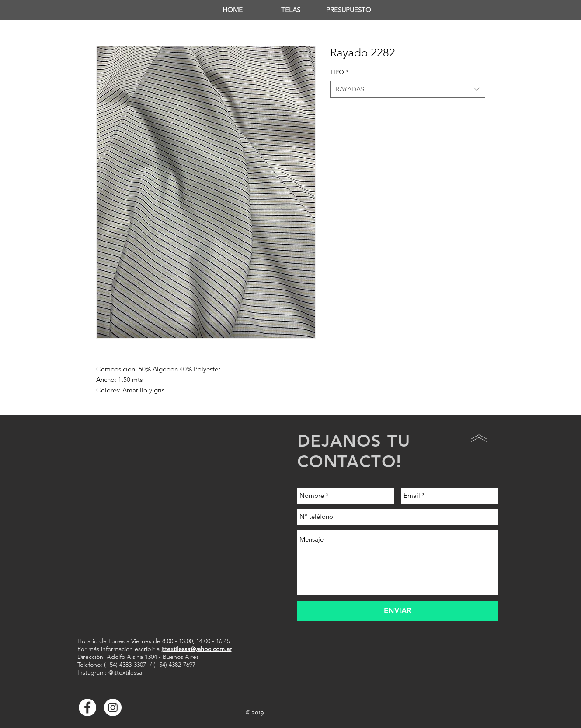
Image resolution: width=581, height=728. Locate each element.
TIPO (339, 72)
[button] (290, 10)
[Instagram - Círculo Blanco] (113, 707)
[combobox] (408, 89)
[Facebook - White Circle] (87, 707)
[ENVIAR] (398, 611)
